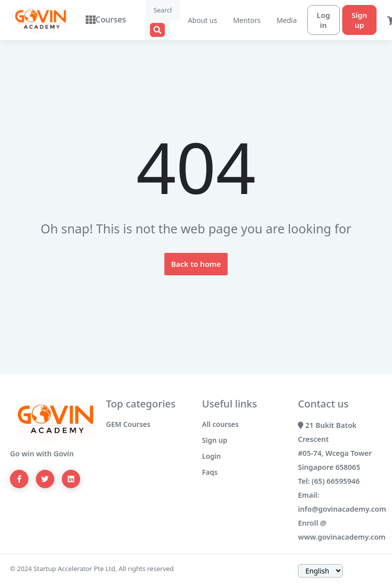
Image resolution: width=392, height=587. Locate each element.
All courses (221, 424)
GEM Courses (128, 424)
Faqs (210, 472)
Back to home (196, 264)
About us (192, 20)
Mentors (236, 20)
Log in (313, 20)
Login (212, 456)
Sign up (348, 20)
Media (276, 20)
